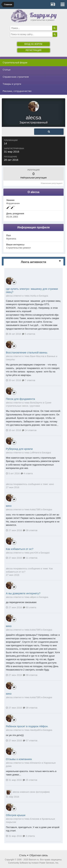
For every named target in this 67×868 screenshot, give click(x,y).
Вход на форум (33, 44)
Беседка (44, 296)
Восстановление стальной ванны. (27, 352)
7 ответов (29, 380)
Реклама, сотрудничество (17, 91)
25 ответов (30, 780)
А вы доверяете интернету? (23, 593)
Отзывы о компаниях (19, 759)
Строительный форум (15, 62)
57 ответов (30, 741)
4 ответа (27, 473)
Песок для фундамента (20, 399)
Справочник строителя (16, 77)
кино (52, 484)
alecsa (9, 484)
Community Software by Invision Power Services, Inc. (33, 863)
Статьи (7, 70)
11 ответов (30, 558)
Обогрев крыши (16, 815)
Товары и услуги (12, 84)
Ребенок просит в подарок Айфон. (27, 726)
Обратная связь (39, 855)
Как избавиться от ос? (20, 549)
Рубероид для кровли (19, 449)
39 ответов (30, 530)
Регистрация (33, 50)
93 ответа (29, 607)
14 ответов (29, 430)
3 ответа (29, 836)
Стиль (24, 855)
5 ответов (29, 334)
